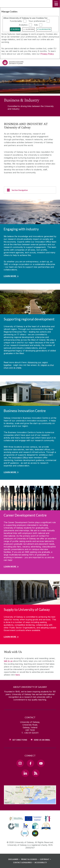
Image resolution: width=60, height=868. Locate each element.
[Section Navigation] (30, 190)
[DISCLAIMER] (14, 859)
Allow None (30, 29)
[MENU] (56, 4)
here (18, 675)
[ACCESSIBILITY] (41, 862)
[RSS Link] (36, 773)
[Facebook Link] (30, 763)
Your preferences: (37, 21)
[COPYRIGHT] (46, 859)
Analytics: (23, 25)
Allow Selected (45, 29)
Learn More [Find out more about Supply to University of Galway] (10, 637)
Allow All (16, 29)
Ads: (36, 25)
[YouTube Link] (41, 763)
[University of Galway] (13, 63)
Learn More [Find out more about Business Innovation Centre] (10, 472)
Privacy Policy (47, 54)
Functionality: (16, 21)
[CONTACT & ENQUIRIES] (24, 862)
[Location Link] (30, 802)
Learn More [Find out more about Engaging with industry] (10, 276)
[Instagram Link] (20, 763)
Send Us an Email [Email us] (42, 740)
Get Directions (20, 740)
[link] (25, 819)
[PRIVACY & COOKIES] (30, 859)
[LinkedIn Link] (25, 773)
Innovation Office (20, 458)
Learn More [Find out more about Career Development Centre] (10, 567)
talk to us (8, 661)
